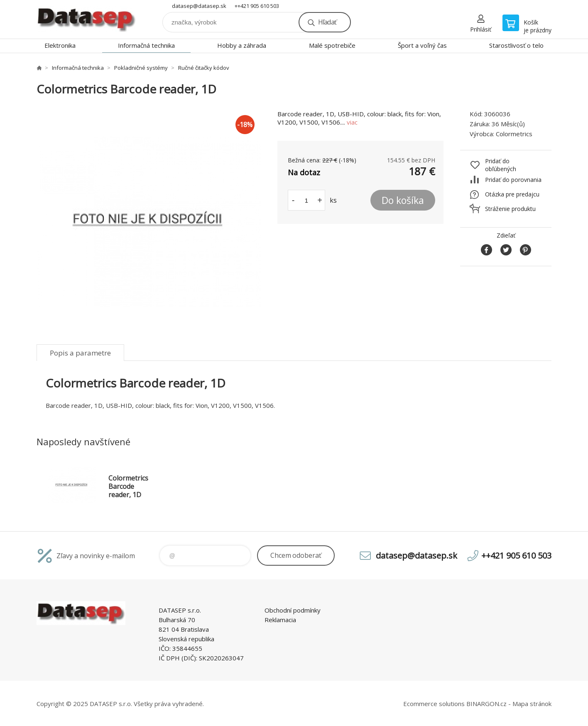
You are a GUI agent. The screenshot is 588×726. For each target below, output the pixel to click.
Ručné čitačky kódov (204, 68)
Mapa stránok (532, 704)
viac (352, 122)
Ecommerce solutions (434, 704)
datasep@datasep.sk (199, 6)
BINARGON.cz (486, 704)
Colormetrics (514, 134)
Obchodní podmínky (293, 610)
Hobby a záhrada (242, 45)
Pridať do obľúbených (501, 165)
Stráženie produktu (510, 209)
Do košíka (403, 200)
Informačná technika (146, 45)
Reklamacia (280, 620)
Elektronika (60, 45)
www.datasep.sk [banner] (86, 19)
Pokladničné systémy (141, 68)
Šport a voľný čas (422, 45)
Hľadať (327, 22)
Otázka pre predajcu (512, 194)
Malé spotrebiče (332, 45)
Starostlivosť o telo (516, 45)
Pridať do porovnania (513, 180)
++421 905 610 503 (257, 6)
